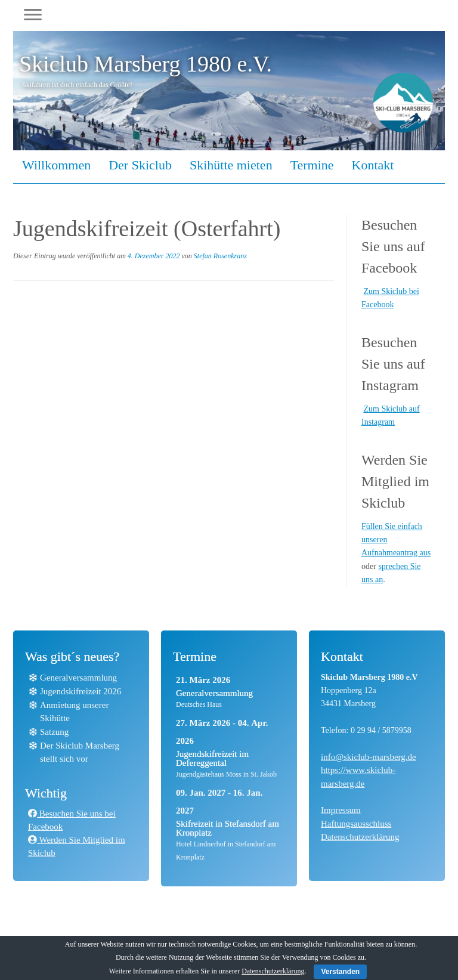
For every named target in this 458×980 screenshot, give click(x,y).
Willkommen (56, 165)
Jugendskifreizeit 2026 (81, 691)
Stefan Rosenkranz (220, 256)
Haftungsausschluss (356, 824)
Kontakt (373, 165)
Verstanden (340, 972)
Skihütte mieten (231, 165)
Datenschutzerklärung (360, 837)
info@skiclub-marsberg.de (369, 757)
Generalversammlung (78, 678)
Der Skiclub (140, 165)
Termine (312, 165)
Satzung (54, 732)
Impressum (341, 810)
